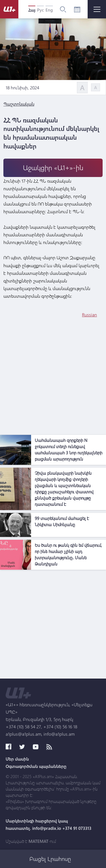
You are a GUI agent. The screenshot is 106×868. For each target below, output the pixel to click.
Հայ (32, 10)
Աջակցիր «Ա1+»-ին (53, 168)
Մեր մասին (17, 759)
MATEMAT (38, 841)
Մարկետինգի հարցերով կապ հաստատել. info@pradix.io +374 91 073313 (48, 824)
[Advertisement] (53, 379)
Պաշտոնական (19, 104)
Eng (49, 10)
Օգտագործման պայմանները (36, 766)
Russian (89, 315)
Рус (40, 10)
